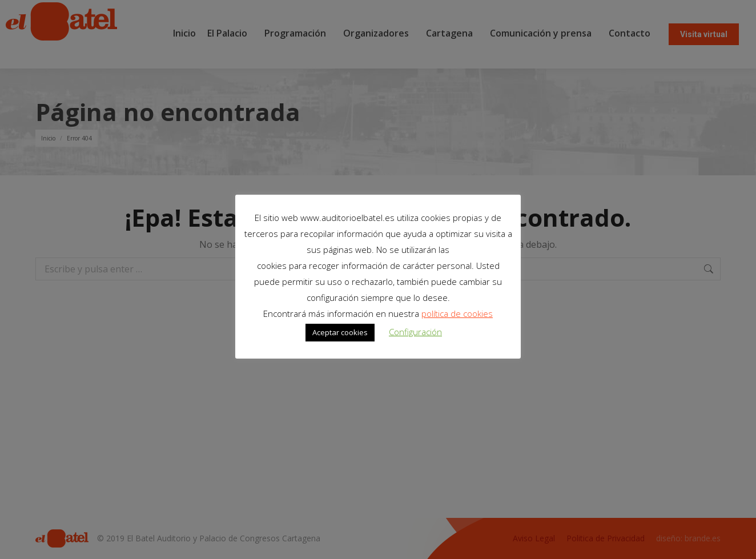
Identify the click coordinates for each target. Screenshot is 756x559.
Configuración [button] (415, 332)
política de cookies (457, 313)
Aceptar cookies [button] (340, 332)
